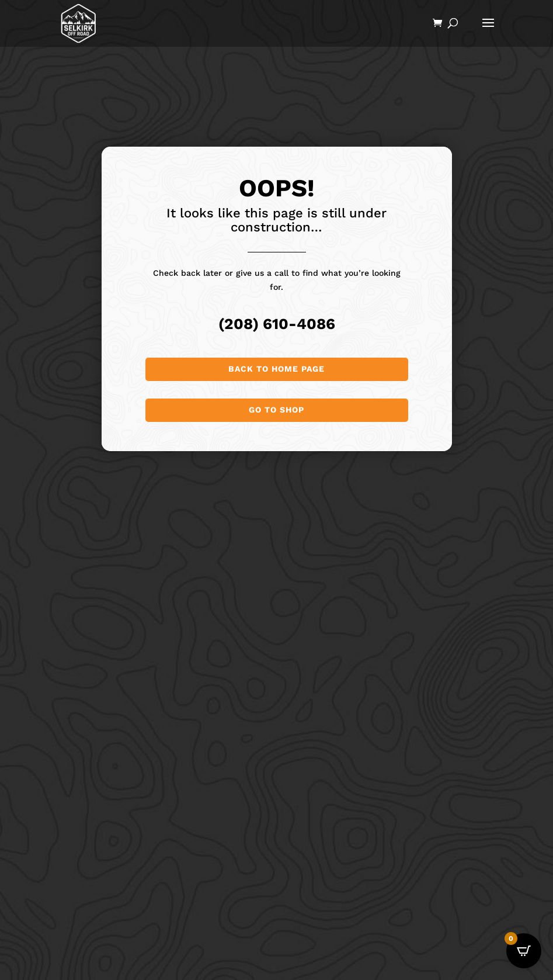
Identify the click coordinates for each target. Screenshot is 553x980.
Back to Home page (276, 369)
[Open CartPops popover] (524, 951)
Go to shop (276, 410)
